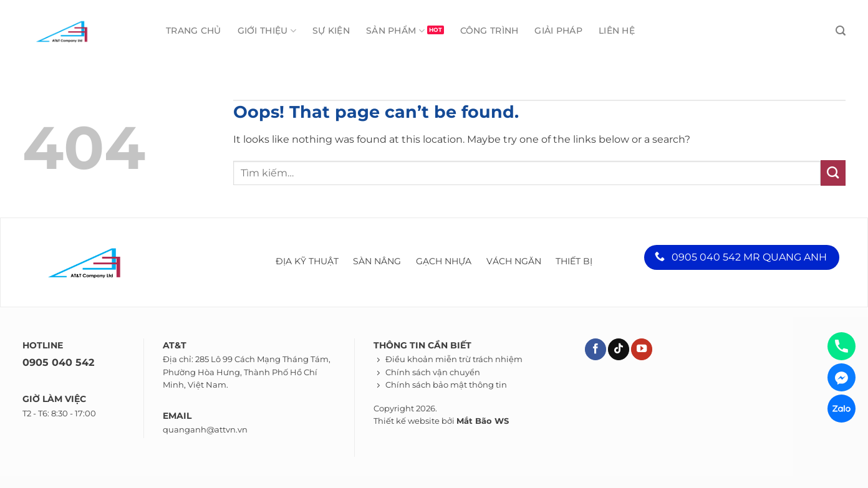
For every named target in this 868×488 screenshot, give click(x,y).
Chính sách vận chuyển (433, 372)
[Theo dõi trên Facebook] (596, 349)
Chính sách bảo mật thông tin (446, 385)
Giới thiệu (267, 31)
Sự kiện (331, 31)
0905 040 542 (58, 362)
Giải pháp (558, 31)
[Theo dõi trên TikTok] (619, 349)
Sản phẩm (395, 31)
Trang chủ (194, 31)
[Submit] (833, 173)
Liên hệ (617, 31)
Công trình (489, 31)
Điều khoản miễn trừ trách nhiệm (454, 359)
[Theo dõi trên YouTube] (642, 349)
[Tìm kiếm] (841, 31)
